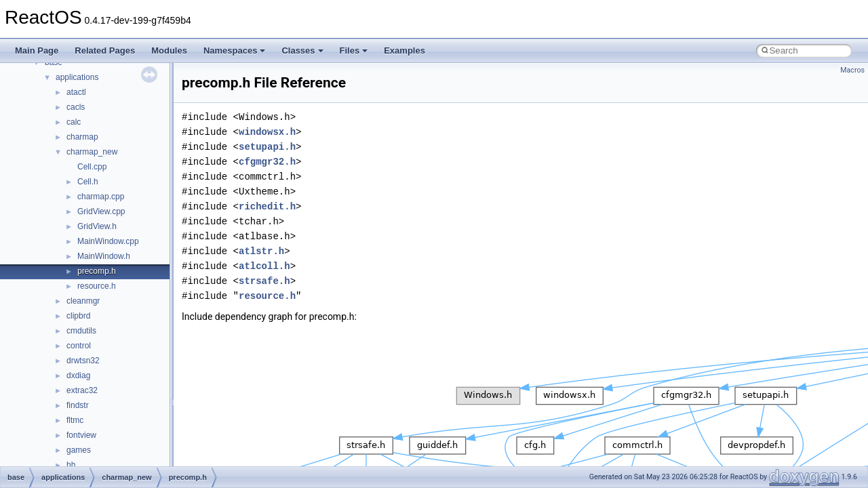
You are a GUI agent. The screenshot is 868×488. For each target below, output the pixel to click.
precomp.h (97, 271)
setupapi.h (267, 147)
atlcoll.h (264, 266)
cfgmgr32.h (267, 162)
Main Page (37, 50)
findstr (78, 405)
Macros (852, 70)
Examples (405, 50)
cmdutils (81, 331)
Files (354, 50)
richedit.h (267, 206)
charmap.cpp (101, 197)
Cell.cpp (92, 167)
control (79, 346)
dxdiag (78, 375)
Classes (302, 50)
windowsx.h (267, 132)
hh (71, 465)
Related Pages (105, 50)
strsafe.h (264, 281)
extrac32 (82, 390)
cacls (76, 107)
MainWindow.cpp (108, 241)
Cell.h (88, 182)
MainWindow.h (104, 256)
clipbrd (78, 316)
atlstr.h (261, 251)
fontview (81, 435)
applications (77, 77)
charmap (82, 137)
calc (74, 122)
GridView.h (97, 226)
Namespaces (235, 50)
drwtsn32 (83, 361)
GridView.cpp (101, 211)
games (79, 450)
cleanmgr (83, 301)
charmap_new (92, 152)
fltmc (75, 420)
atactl (76, 92)
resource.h (97, 286)
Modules (169, 50)
